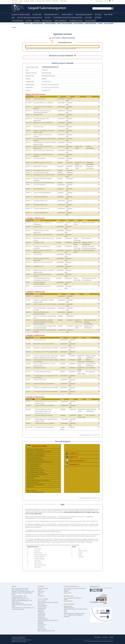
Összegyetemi (30, 486)
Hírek (39, 594)
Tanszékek (74, 464)
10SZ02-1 (28, 296)
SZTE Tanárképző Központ (18, 609)
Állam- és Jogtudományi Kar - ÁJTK (20, 588)
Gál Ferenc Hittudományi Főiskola (35, 492)
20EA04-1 (28, 326)
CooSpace (27, 1)
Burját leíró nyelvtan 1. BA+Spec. (43, 162)
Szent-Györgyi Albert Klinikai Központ (73, 598)
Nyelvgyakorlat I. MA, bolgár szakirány (44, 175)
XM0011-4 (29, 193)
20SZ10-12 (29, 111)
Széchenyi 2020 (67, 593)
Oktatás (37, 21)
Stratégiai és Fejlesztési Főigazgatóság (68, 18)
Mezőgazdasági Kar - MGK (18, 603)
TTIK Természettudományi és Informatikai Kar (38, 480)
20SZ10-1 (28, 99)
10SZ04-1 (28, 340)
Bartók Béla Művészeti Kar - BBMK (20, 590)
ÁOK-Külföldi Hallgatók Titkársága (35, 456)
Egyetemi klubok (68, 606)
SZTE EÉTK (98, 18)
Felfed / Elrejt (75, 55)
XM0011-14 (29, 175)
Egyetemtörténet (42, 625)
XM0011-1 (29, 158)
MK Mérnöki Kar (31, 478)
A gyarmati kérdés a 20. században (43, 103)
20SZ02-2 (28, 270)
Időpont (77, 97)
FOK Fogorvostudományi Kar (34, 464)
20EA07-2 (28, 372)
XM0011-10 (29, 162)
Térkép (65, 612)
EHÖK (65, 611)
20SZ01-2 (28, 254)
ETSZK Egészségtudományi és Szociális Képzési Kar (40, 462)
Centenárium (41, 626)
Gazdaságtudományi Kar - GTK (19, 597)
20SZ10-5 (28, 139)
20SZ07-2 (28, 384)
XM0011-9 (29, 213)
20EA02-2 (28, 246)
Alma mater (108, 15)
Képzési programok (78, 461)
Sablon (68, 97)
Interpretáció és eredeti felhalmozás (44, 183)
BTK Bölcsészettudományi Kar (50, 85)
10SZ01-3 (28, 230)
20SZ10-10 (29, 103)
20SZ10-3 (28, 131)
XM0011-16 (29, 183)
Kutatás (28, 21)
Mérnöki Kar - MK (16, 602)
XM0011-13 (29, 173)
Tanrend (14, 27)
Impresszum (105, 637)
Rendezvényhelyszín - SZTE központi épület (74, 613)
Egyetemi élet (47, 21)
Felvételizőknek (50, 23)
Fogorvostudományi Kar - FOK (19, 596)
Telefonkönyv (56, 1)
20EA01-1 (28, 238)
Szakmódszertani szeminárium (42, 286)
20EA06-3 (28, 364)
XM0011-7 (29, 205)
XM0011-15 (29, 179)
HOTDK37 (48, 18)
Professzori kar (41, 613)
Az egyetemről (43, 599)
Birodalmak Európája (39, 368)
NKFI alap (66, 591)
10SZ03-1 (28, 308)
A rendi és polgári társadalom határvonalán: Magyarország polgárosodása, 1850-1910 (43, 411)
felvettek (27, 23)
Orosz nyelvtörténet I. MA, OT (42, 170)
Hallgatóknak (79, 23)
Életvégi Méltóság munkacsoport (30, 18)
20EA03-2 (28, 320)
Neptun (21, 1)
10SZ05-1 (28, 401)
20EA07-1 (28, 368)
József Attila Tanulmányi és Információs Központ (76, 609)
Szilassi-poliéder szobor (21, 15)
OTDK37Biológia (17, 21)
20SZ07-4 (28, 392)
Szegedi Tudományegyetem (47, 8)
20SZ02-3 (28, 274)
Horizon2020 (67, 590)
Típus (59, 97)
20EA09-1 (28, 415)
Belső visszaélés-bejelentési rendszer (46, 631)
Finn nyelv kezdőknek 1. (40, 158)
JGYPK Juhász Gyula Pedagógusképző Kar (37, 474)
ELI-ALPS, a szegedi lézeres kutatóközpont (48, 620)
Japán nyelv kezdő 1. (39, 189)
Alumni (100, 23)
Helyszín (89, 97)
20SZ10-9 (28, 154)
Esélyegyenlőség (42, 608)
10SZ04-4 (28, 352)
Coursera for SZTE (40, 1)
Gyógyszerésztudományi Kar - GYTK (20, 599)
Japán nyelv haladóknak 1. (41, 197)
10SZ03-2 (28, 312)
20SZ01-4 (28, 262)
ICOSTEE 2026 (37, 15)
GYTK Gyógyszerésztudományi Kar (35, 470)
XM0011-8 (29, 209)
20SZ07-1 (28, 380)
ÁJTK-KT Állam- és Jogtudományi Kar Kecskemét (39, 452)
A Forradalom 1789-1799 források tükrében (46, 352)
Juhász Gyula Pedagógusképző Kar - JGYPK (22, 600)
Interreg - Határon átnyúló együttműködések (75, 588)
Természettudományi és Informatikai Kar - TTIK (23, 608)
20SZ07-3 (28, 388)
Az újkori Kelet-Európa (40, 99)
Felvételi (41, 586)
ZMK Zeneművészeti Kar (33, 482)
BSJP (13, 18)
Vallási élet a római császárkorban (43, 123)
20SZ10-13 (29, 115)
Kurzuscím (37, 97)
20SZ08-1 (28, 419)
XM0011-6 (29, 201)
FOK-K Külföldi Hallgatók (33, 466)
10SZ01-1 (28, 223)
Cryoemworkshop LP (51, 15)
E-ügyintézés (41, 610)
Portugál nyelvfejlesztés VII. (41, 209)
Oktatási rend (109, 23)
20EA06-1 (28, 356)
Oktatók (74, 453)
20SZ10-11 (29, 107)
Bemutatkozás (41, 604)
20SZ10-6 (28, 142)
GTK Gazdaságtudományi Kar (34, 468)
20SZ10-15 (29, 123)
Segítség (111, 637)
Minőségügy (41, 622)
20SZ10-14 (29, 119)
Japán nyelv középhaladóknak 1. (43, 193)
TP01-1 (28, 278)
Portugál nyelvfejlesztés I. (41, 205)
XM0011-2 (29, 185)
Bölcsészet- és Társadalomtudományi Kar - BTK (23, 591)
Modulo (32, 1)
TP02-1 (28, 282)
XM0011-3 (29, 189)
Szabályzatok (41, 623)
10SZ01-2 (28, 226)
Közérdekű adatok (16, 3)
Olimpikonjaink (41, 617)
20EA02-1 (28, 242)
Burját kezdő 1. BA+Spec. (40, 166)
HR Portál (88, 18)
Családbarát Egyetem (43, 619)
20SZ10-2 (28, 127)
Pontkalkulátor (41, 596)
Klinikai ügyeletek (68, 601)
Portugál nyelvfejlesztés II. (41, 213)
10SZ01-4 (28, 234)
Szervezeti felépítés (42, 605)
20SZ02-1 (28, 266)
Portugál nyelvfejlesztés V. (41, 201)
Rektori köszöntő (42, 601)
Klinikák (66, 599)
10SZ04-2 (28, 344)
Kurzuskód (29, 97)
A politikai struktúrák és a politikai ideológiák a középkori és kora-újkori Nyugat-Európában (44, 322)
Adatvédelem (63, 1)
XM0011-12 (29, 170)
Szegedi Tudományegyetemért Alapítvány (48, 602)
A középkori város (38, 127)
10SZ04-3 (28, 348)
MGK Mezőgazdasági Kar (33, 476)
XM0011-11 (29, 166)
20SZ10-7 (28, 146)
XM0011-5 (29, 197)
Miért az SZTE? (41, 591)
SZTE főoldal (15, 1)
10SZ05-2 (28, 405)
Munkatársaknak (91, 23)
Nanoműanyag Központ (84, 15)
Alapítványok (41, 611)
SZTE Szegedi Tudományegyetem (35, 484)
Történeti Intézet (46, 82)
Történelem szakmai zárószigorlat (45, 427)
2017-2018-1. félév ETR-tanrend (63, 38)
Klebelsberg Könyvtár (69, 608)
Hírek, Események (61, 21)
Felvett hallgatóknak (65, 23)
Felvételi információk (43, 588)
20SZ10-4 (28, 135)
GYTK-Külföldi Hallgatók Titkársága (36, 472)
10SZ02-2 (28, 300)
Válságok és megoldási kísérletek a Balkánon (46, 348)
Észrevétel (48, 1)
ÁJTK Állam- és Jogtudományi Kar (35, 450)
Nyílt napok (40, 593)
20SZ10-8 (28, 150)
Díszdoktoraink (41, 616)
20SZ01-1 (28, 250)
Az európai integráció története (42, 372)
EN (112, 1)
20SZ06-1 (28, 376)
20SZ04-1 (28, 330)
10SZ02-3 (28, 304)
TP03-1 (28, 286)
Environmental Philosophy (41, 173)
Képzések (40, 590)
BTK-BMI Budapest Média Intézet (35, 460)
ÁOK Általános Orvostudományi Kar (36, 454)
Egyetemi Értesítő (42, 629)
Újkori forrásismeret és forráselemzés (44, 150)
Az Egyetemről (91, 21)
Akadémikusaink (42, 614)
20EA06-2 (28, 360)
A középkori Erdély (39, 242)
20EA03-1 (28, 316)
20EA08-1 (28, 409)
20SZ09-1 (28, 423)
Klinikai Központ (38, 23)
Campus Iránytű (67, 15)
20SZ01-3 (28, 258)
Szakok (73, 457)
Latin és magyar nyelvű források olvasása (45, 304)
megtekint (45, 90)
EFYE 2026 (98, 15)
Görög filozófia (38, 115)
